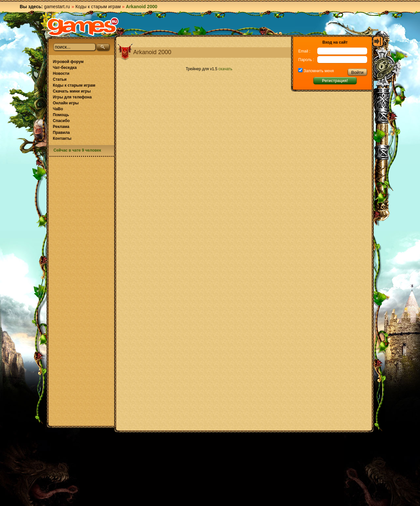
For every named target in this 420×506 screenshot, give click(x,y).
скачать (225, 69)
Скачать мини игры (72, 91)
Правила (61, 133)
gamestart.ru (57, 7)
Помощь (61, 115)
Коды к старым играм (98, 7)
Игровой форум (68, 62)
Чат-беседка (65, 68)
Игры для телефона (72, 97)
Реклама (61, 127)
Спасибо (61, 121)
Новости (61, 74)
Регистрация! (335, 81)
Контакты (62, 138)
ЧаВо (58, 109)
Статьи (60, 79)
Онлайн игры (66, 103)
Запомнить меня (318, 71)
